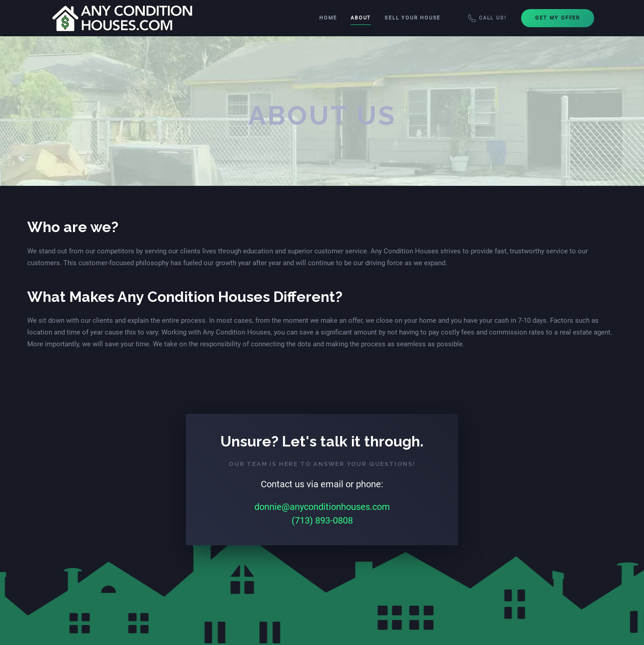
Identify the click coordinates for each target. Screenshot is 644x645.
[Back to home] (123, 18)
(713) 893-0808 (322, 520)
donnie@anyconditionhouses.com (322, 507)
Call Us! (487, 18)
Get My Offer (558, 18)
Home (328, 18)
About (361, 18)
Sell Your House (412, 18)
